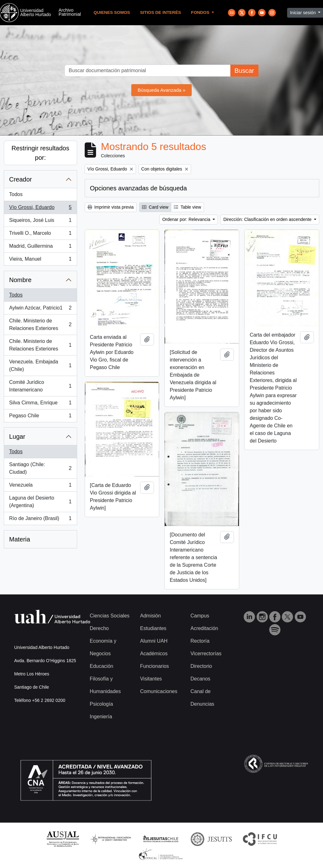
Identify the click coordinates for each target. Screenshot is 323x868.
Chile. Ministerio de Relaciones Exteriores (40, 324)
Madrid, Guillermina (40, 247)
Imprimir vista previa (111, 207)
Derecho (99, 628)
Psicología (101, 704)
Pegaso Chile (40, 417)
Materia (20, 539)
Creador (20, 179)
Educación (102, 666)
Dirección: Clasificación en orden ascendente (268, 219)
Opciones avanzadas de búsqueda (139, 188)
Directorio (201, 666)
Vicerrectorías (206, 654)
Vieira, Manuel (40, 260)
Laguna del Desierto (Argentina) (40, 502)
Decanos (200, 679)
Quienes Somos (112, 12)
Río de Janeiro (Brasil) (40, 520)
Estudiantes (153, 628)
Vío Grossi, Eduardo (40, 209)
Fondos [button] (201, 12)
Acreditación (204, 628)
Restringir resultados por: (40, 153)
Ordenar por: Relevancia (187, 219)
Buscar (244, 71)
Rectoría (200, 641)
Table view (187, 207)
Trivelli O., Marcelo (40, 234)
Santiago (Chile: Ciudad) (40, 468)
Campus (200, 616)
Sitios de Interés (161, 12)
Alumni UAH (154, 641)
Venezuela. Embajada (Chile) (40, 365)
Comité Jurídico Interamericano (40, 386)
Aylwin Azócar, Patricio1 (40, 309)
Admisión (150, 616)
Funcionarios (155, 666)
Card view (155, 207)
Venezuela (40, 486)
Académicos (154, 654)
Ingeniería (101, 717)
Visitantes (151, 679)
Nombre (20, 280)
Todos (16, 194)
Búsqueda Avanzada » (161, 90)
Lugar (17, 437)
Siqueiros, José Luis (40, 222)
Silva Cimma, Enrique (40, 404)
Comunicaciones (159, 691)
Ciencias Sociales (110, 616)
